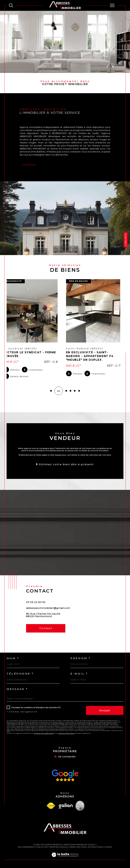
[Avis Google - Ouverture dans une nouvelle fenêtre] (65, 775)
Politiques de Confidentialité (44, 733)
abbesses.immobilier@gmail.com (48, 608)
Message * (17, 689)
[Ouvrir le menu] (112, 5)
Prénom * (81, 658)
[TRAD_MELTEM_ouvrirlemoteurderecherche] (11, 5)
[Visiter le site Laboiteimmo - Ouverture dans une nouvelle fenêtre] (65, 858)
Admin (72, 847)
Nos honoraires (26, 847)
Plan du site (42, 847)
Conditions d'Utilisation (66, 733)
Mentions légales (58, 847)
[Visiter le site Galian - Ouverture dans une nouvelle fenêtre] (66, 806)
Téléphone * (20, 674)
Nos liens (81, 847)
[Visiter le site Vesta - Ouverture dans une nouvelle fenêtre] (80, 806)
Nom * (13, 658)
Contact (126, 240)
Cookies (108, 847)
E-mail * (79, 674)
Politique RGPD (95, 847)
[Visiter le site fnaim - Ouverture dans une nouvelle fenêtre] (51, 806)
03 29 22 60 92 (36, 602)
